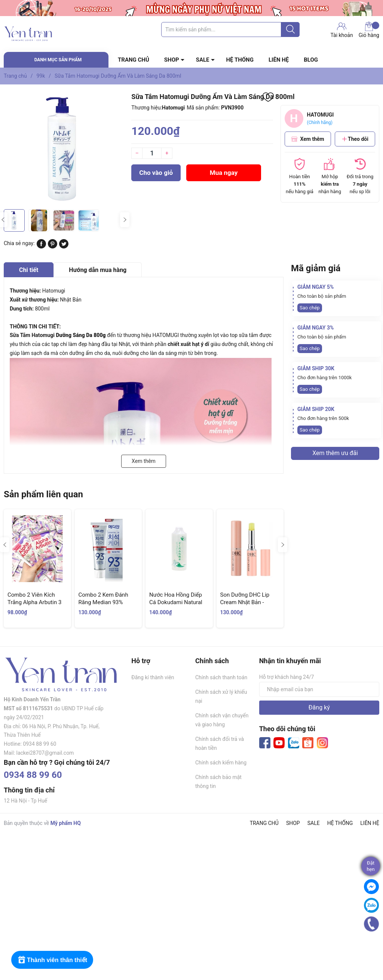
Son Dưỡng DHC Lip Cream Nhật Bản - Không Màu (245, 602)
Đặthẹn (370, 866)
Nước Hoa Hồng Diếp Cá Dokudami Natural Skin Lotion (176, 602)
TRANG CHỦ (134, 60)
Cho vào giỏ (156, 173)
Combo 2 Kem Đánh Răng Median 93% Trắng (103, 602)
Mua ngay (224, 173)
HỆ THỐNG (240, 60)
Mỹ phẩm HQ (66, 823)
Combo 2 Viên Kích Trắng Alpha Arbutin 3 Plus (34, 602)
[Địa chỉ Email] (319, 689)
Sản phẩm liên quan (43, 494)
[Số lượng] (152, 153)
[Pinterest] (53, 247)
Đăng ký (319, 707)
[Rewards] (52, 960)
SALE (203, 60)
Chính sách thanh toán (221, 677)
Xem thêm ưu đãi (335, 453)
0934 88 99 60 (33, 775)
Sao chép (310, 308)
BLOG (311, 60)
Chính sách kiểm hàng (221, 763)
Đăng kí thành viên (153, 677)
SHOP (172, 60)
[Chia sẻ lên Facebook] (41, 247)
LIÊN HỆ (279, 60)
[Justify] (290, 30)
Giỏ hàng (369, 30)
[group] (64, 149)
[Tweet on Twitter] (64, 247)
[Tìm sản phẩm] (230, 30)
